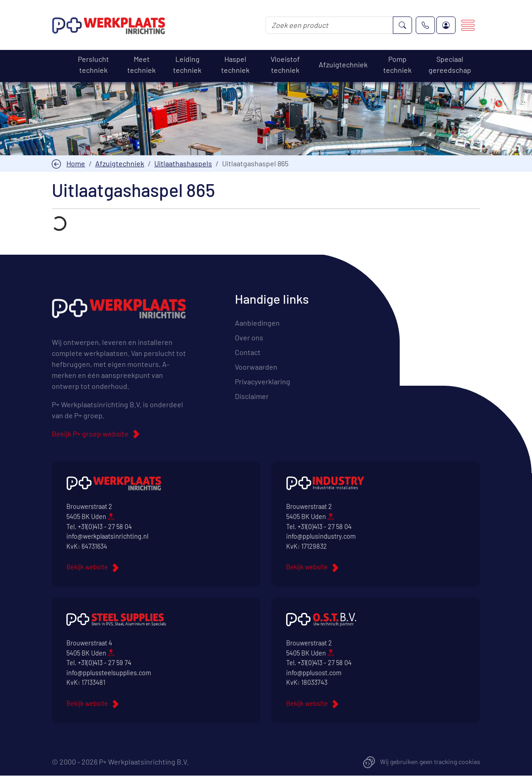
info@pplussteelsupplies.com (109, 673)
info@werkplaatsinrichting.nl (107, 536)
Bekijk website (87, 567)
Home (76, 163)
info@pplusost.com (314, 673)
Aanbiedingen (257, 323)
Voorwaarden (256, 367)
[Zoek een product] (329, 25)
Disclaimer (252, 396)
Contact (248, 352)
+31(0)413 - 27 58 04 (105, 527)
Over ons (249, 337)
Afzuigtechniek (120, 163)
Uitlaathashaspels (183, 163)
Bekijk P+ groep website (90, 434)
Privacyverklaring (263, 381)
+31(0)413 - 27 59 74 (105, 663)
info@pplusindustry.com (321, 536)
